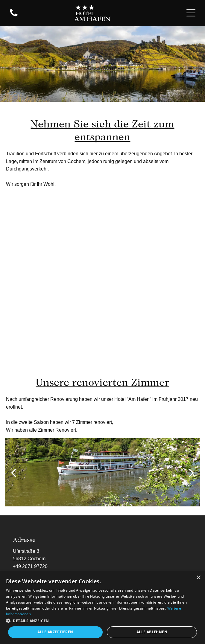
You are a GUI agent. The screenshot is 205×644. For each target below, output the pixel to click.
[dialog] (103, 608)
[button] (103, 621)
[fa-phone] (14, 16)
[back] (13, 472)
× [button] (198, 578)
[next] (192, 472)
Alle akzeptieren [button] (55, 632)
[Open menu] (191, 13)
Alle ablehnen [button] (152, 632)
